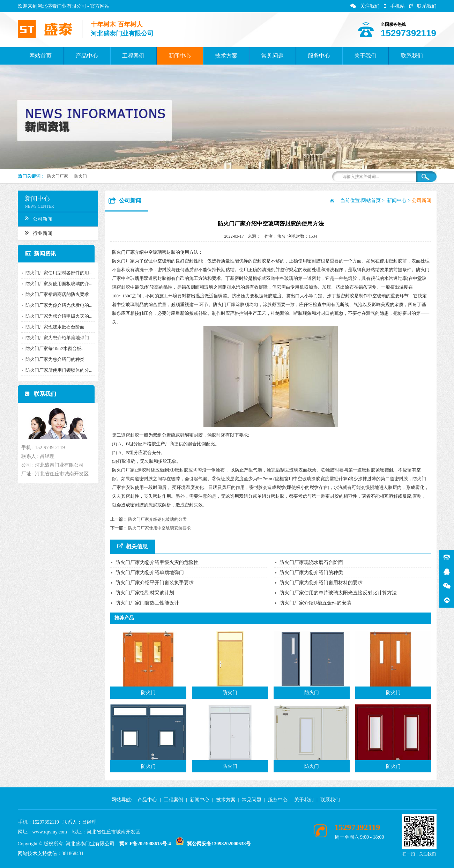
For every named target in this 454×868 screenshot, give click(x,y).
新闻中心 (180, 56)
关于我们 (365, 56)
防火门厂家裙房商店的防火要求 (55, 294)
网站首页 (40, 56)
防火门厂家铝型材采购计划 (145, 593)
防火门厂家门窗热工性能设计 (147, 603)
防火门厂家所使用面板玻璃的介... (57, 284)
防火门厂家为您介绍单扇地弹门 (55, 338)
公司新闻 (36, 218)
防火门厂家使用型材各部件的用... (57, 273)
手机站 (394, 6)
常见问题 (273, 56)
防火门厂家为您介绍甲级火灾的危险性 (157, 562)
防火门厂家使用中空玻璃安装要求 (159, 528)
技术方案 (226, 56)
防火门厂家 (58, 176)
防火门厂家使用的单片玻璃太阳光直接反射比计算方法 (338, 593)
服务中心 (319, 56)
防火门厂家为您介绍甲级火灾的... (57, 316)
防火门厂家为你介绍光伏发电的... (57, 305)
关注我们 (365, 6)
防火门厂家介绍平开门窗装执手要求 (155, 583)
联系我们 (423, 6)
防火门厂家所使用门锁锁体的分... (57, 370)
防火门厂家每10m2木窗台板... (53, 348)
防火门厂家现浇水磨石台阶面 (53, 327)
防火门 (81, 176)
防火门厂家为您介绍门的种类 (53, 359)
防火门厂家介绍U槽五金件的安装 (315, 603)
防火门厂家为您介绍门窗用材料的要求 (321, 583)
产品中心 (87, 56)
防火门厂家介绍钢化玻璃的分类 (157, 519)
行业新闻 (36, 232)
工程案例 (133, 56)
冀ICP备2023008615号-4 (145, 844)
